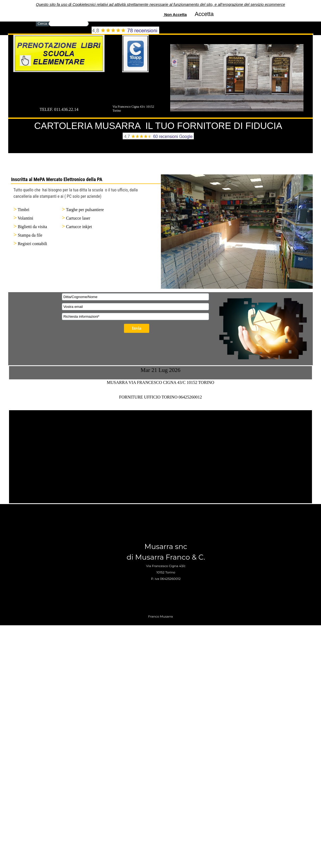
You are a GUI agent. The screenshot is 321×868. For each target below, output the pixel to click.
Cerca (42, 24)
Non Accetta (175, 4)
